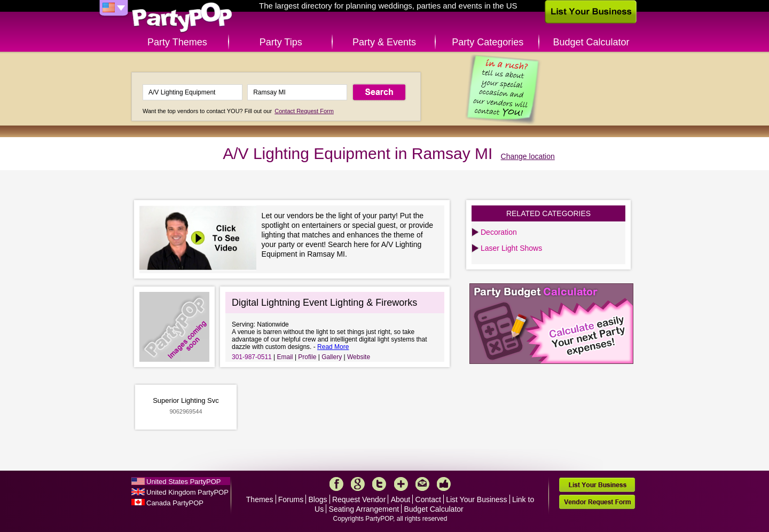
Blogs (318, 499)
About (401, 499)
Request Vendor (359, 499)
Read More (333, 347)
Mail (422, 484)
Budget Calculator (591, 42)
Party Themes (177, 42)
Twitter (379, 484)
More (401, 484)
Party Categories (488, 42)
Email (285, 357)
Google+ (358, 484)
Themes (260, 499)
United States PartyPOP (183, 482)
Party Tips (281, 42)
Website (359, 357)
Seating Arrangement (364, 509)
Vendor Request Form (597, 502)
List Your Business (476, 499)
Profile (307, 357)
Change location (528, 156)
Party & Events (384, 42)
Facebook (336, 484)
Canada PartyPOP (175, 503)
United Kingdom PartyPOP (187, 492)
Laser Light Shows (511, 248)
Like (444, 484)
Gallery (332, 357)
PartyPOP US (182, 18)
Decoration (499, 232)
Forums (291, 499)
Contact (428, 499)
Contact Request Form (304, 111)
